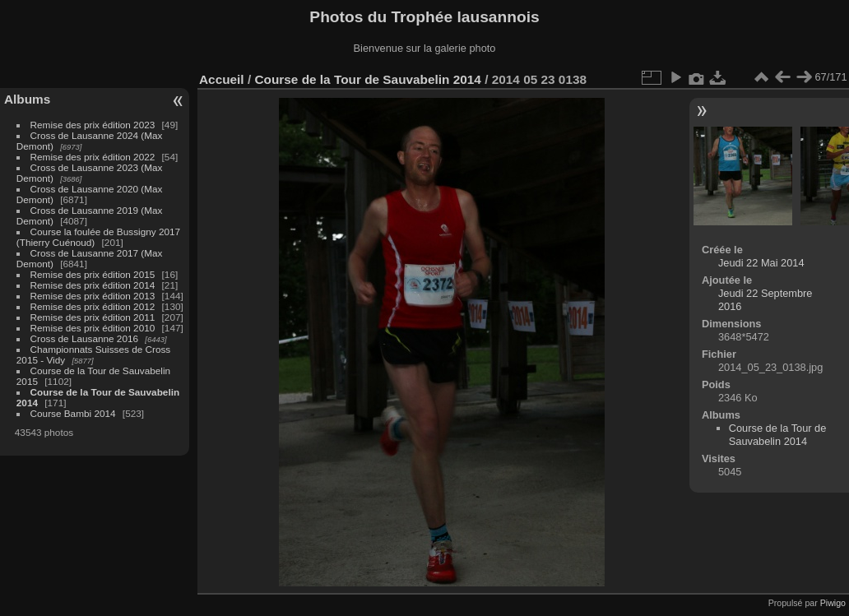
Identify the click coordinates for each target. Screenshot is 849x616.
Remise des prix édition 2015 (93, 274)
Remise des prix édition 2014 (93, 285)
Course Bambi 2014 (73, 413)
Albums (27, 99)
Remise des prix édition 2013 (93, 296)
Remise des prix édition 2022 (93, 157)
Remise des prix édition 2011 (93, 317)
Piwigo (833, 603)
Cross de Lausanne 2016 (84, 338)
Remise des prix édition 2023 (93, 125)
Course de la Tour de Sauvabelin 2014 (367, 79)
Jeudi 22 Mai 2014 (761, 263)
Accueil (222, 79)
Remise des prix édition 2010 (93, 328)
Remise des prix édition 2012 (93, 306)
